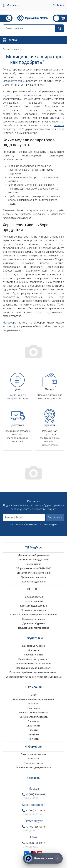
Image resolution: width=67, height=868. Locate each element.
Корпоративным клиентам (34, 712)
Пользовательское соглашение (34, 663)
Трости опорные (33, 601)
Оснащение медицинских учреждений (33, 699)
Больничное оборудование (34, 560)
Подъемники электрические (34, 628)
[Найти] (59, 28)
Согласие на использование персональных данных (34, 677)
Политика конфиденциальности (34, 668)
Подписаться (55, 518)
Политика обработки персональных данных (33, 672)
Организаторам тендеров (34, 717)
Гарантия (34, 730)
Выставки (33, 759)
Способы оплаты (33, 655)
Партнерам (34, 708)
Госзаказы (34, 721)
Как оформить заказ (33, 646)
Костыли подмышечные (33, 606)
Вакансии (33, 704)
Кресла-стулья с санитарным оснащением (33, 615)
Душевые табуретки (33, 623)
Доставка (33, 650)
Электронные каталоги (34, 754)
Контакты (33, 739)
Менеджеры (10, 323)
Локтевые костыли (33, 597)
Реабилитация (33, 564)
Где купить (34, 734)
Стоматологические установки (33, 573)
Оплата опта (33, 726)
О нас (33, 695)
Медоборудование (14, 81)
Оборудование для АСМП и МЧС (33, 568)
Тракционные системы (33, 577)
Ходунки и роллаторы (34, 610)
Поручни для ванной (33, 619)
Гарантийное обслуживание (34, 659)
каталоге (59, 125)
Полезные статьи (34, 763)
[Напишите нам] (43, 858)
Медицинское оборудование (33, 555)
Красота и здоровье (34, 582)
